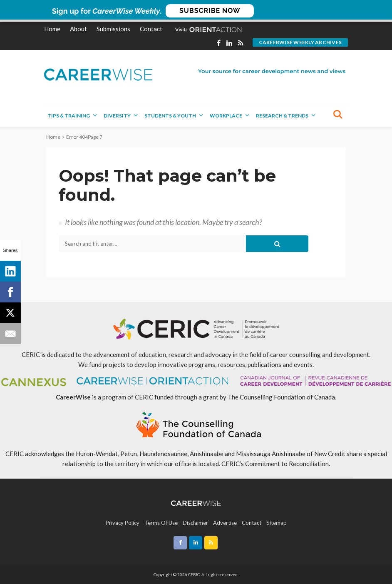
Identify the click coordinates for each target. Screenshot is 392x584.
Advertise (225, 523)
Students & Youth (170, 116)
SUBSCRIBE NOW (210, 11)
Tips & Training (69, 116)
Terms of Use (161, 523)
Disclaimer (195, 523)
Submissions (113, 29)
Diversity (117, 116)
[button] (196, 11)
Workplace (226, 116)
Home (52, 29)
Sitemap (277, 523)
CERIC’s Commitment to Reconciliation (275, 464)
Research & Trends (282, 116)
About (78, 29)
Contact (151, 29)
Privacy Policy (123, 523)
